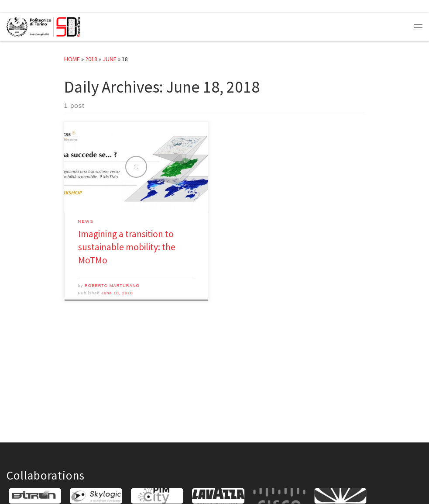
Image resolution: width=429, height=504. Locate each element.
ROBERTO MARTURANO (112, 286)
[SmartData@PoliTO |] (43, 26)
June (110, 59)
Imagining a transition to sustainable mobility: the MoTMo (127, 247)
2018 (91, 59)
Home (72, 59)
